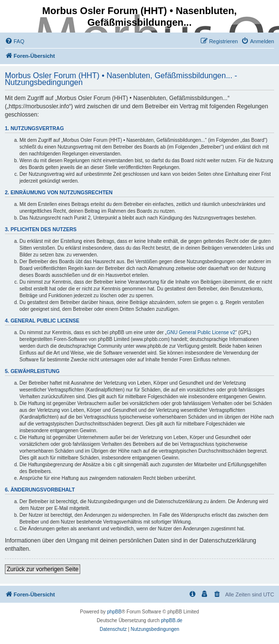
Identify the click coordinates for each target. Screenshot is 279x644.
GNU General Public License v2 (201, 332)
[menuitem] (15, 41)
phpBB (114, 612)
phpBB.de (172, 620)
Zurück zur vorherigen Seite (43, 569)
